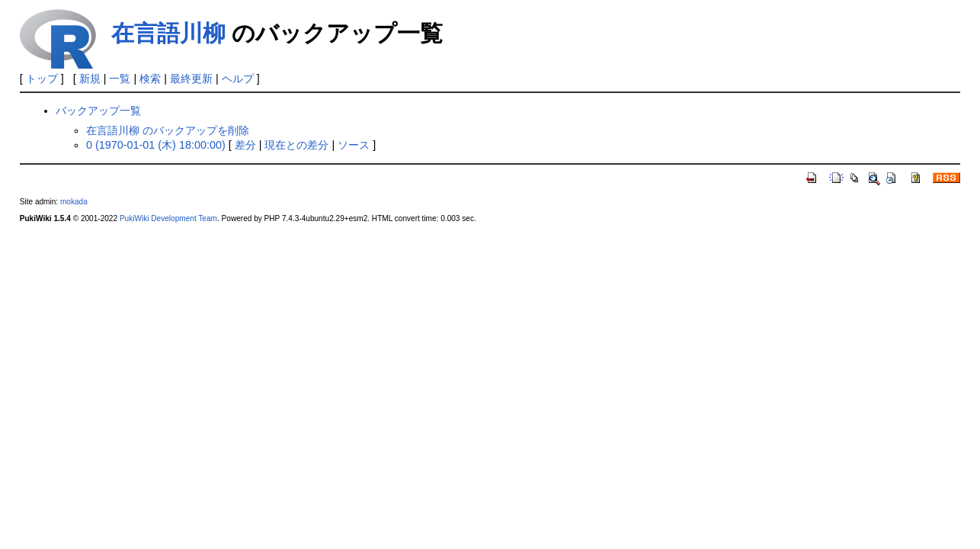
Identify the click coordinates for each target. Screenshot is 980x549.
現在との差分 (296, 145)
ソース (354, 145)
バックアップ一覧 (98, 111)
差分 (245, 145)
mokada (74, 202)
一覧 (120, 79)
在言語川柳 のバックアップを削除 (168, 130)
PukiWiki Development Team (168, 218)
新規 (90, 79)
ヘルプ (238, 79)
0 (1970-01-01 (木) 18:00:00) (156, 145)
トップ (42, 79)
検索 (150, 79)
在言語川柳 (168, 33)
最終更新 (191, 79)
